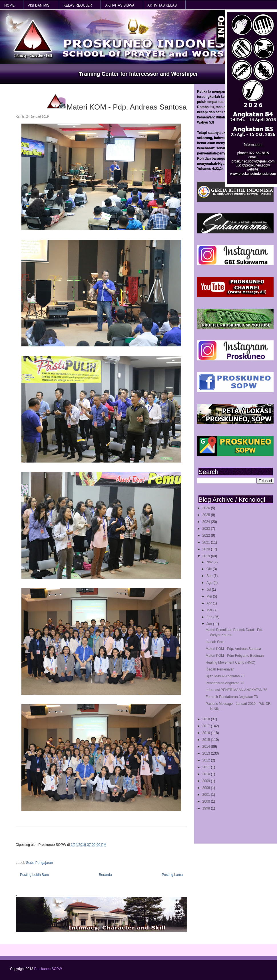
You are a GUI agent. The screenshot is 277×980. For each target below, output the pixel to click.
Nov (210, 562)
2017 (207, 726)
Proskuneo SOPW (48, 969)
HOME (9, 5)
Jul (209, 590)
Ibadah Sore (215, 642)
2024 (207, 522)
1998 (207, 808)
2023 (207, 529)
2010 (207, 774)
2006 (207, 788)
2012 (207, 760)
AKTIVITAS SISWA (120, 5)
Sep (210, 576)
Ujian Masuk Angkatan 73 (225, 676)
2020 (207, 549)
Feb (210, 617)
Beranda (105, 875)
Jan (210, 624)
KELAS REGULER (78, 5)
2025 (207, 515)
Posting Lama (172, 875)
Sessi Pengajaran (39, 863)
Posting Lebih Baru (34, 875)
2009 (207, 781)
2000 (207, 802)
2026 (207, 508)
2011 (207, 767)
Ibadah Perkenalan (220, 669)
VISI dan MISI (39, 5)
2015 (207, 740)
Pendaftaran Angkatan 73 (225, 683)
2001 (207, 795)
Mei (210, 596)
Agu (210, 583)
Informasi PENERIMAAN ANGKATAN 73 (236, 690)
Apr (210, 603)
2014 (207, 747)
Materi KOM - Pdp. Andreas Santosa (233, 649)
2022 (207, 535)
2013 (207, 753)
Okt (210, 569)
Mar (210, 610)
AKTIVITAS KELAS (162, 5)
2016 (207, 733)
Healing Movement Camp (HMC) (230, 662)
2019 (207, 556)
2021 (207, 542)
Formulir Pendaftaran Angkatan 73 (232, 697)
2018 (207, 719)
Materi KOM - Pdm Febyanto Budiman (235, 656)
